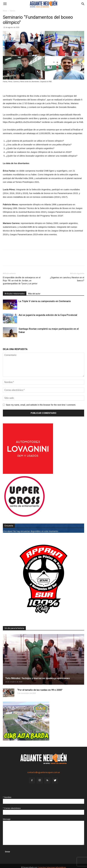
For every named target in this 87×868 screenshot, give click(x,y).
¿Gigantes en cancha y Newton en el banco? (67, 279)
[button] (83, 4)
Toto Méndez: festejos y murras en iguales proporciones (37, 678)
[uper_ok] (24, 517)
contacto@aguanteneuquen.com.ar (44, 772)
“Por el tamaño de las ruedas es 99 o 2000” (40, 690)
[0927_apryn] (43, 619)
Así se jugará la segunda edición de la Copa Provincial (48, 315)
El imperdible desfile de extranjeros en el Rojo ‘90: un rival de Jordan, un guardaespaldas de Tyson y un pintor (22, 281)
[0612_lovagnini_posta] (28, 473)
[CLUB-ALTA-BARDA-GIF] (26, 740)
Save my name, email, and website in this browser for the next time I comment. (41, 405)
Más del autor (34, 294)
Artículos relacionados (15, 294)
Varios (12, 11)
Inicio (5, 11)
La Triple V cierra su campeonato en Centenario (45, 301)
